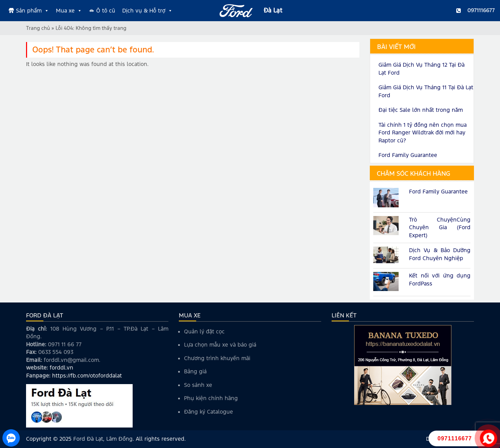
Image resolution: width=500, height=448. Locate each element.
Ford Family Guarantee (408, 155)
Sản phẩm (32, 11)
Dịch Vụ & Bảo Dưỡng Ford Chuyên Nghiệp (440, 254)
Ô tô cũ (106, 11)
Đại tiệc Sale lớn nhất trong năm (421, 110)
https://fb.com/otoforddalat (87, 376)
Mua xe (69, 11)
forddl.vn (61, 368)
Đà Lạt (273, 10)
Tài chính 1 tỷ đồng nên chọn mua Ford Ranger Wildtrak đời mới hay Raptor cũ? (423, 133)
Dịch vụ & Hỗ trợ (147, 11)
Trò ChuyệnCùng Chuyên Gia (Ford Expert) (440, 227)
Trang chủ (38, 28)
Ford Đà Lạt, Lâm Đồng (103, 439)
